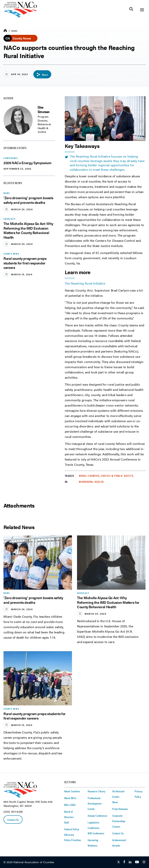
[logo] (20, 17)
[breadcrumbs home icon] (5, 31)
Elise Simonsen (44, 109)
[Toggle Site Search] (131, 10)
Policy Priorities (73, 840)
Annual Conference (97, 816)
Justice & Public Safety (117, 476)
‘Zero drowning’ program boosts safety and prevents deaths (28, 200)
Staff (67, 822)
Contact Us (13, 820)
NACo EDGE (70, 805)
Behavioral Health (91, 482)
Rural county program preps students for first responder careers (25, 263)
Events (91, 809)
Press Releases (120, 809)
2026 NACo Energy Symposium (28, 163)
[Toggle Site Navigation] (142, 10)
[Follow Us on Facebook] (124, 862)
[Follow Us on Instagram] (144, 862)
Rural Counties (89, 476)
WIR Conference (96, 833)
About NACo (70, 798)
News (14, 31)
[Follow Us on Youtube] (137, 862)
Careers (116, 826)
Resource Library (97, 791)
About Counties (72, 791)
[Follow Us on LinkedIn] (130, 862)
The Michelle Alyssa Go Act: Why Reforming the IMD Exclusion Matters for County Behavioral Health (28, 230)
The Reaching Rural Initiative (85, 283)
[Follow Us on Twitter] (119, 862)
